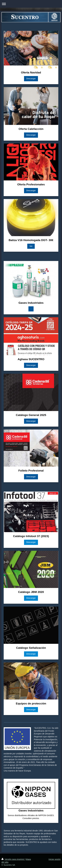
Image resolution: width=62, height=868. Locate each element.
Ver (31, 246)
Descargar (31, 79)
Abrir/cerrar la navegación (31, 4)
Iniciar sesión (55, 859)
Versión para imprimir (13, 859)
